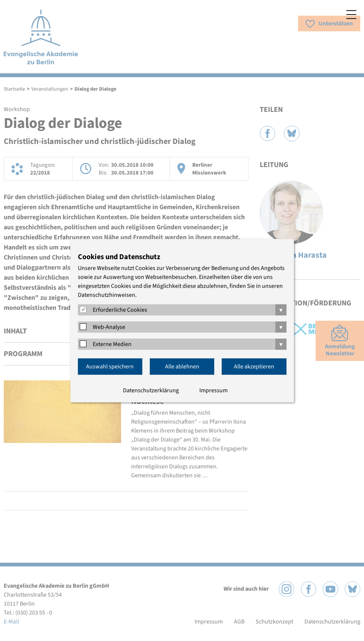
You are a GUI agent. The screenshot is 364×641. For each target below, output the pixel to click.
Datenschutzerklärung (151, 390)
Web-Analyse (109, 327)
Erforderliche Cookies (120, 310)
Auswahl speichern (110, 367)
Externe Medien (112, 344)
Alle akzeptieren (254, 367)
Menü (351, 15)
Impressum (213, 390)
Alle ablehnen (182, 367)
